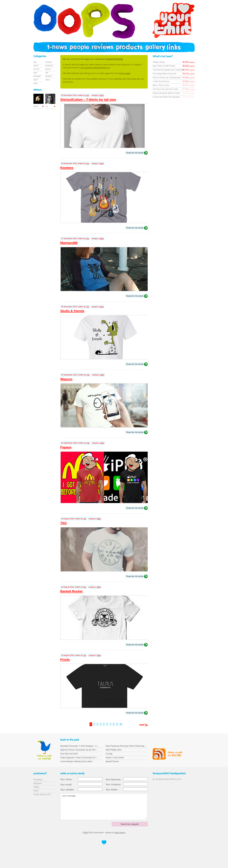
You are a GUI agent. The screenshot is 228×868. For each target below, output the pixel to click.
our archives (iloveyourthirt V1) (95, 68)
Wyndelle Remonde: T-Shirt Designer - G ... (80, 746)
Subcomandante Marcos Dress (167, 93)
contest (48, 62)
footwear (49, 66)
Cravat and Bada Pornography (166, 97)
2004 (86, 832)
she (47, 73)
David (36, 106)
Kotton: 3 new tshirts (115, 758)
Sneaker (37, 76)
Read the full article (135, 153)
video (48, 80)
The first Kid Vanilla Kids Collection (168, 70)
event (36, 66)
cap (35, 62)
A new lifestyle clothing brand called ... (77, 761)
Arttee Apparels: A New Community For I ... (79, 758)
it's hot (36, 69)
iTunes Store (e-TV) (42, 794)
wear (36, 83)
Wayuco (66, 379)
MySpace (38, 783)
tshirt (102, 95)
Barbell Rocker (72, 591)
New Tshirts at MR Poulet (164, 66)
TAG (64, 523)
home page (125, 73)
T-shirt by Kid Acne (161, 81)
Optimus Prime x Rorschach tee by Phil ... (79, 750)
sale (35, 73)
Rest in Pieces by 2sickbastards (167, 78)
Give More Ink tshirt (69, 754)
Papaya (66, 447)
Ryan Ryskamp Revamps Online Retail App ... (126, 746)
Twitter (36, 787)
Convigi (109, 754)
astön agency (120, 832)
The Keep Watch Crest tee (165, 74)
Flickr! (36, 791)
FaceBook (38, 780)
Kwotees (67, 168)
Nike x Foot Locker (161, 85)
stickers (49, 76)
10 (121, 724)
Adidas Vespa (159, 62)
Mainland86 (69, 243)
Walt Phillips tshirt (114, 750)
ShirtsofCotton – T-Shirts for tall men (88, 100)
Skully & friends (72, 311)
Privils (65, 660)
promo (48, 69)
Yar (88, 95)
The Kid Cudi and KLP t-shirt (165, 89)
